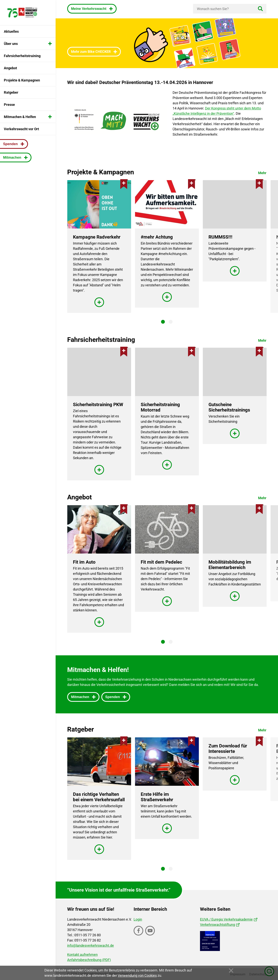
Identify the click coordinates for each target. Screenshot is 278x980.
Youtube (150, 935)
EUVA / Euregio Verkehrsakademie (226, 919)
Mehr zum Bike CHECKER (91, 52)
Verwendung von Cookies (137, 975)
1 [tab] (163, 322)
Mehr (262, 173)
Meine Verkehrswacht (89, 9)
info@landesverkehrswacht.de (91, 945)
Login (138, 919)
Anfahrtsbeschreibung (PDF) (89, 960)
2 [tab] (171, 322)
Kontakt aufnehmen (82, 955)
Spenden (113, 697)
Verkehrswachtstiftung (217, 925)
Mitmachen (81, 697)
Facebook (139, 935)
